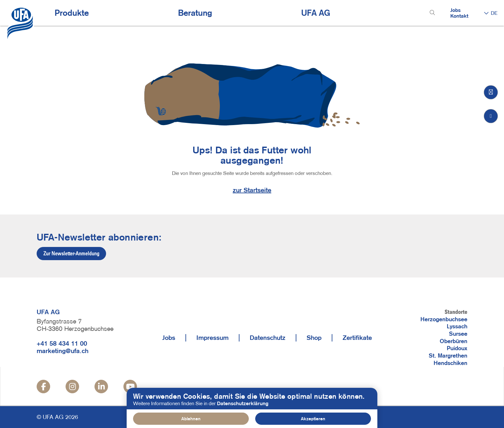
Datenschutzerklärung (243, 403)
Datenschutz (268, 338)
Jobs (455, 10)
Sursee (458, 334)
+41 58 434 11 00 (62, 343)
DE (494, 13)
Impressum (212, 338)
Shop (314, 338)
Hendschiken (450, 363)
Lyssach (457, 326)
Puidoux (457, 348)
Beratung (195, 13)
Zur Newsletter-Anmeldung (71, 253)
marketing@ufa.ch (63, 351)
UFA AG (316, 13)
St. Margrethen (448, 356)
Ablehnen (191, 419)
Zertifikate (357, 338)
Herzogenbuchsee (444, 319)
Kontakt (459, 16)
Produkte (72, 13)
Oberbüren (454, 341)
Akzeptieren (313, 419)
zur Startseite (252, 190)
